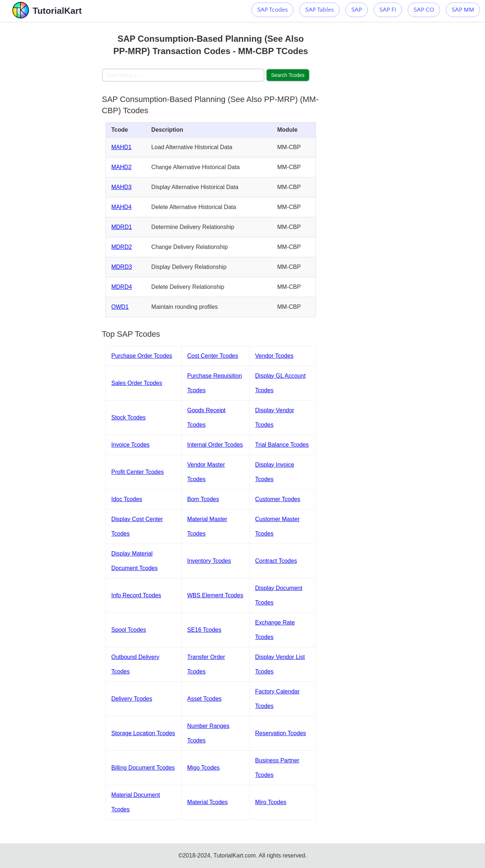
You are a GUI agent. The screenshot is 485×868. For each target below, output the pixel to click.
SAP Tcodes (272, 10)
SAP (356, 10)
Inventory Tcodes (209, 561)
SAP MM (463, 10)
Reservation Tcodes (280, 733)
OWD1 (120, 307)
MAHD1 (122, 147)
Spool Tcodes (129, 630)
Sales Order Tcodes (137, 383)
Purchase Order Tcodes (142, 356)
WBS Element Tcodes (215, 595)
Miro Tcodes (271, 802)
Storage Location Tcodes (143, 733)
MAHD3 (122, 187)
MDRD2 (122, 247)
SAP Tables (319, 10)
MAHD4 (122, 207)
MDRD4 (122, 287)
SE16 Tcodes (204, 630)
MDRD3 (122, 267)
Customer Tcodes (278, 499)
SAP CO (424, 10)
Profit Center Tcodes (138, 472)
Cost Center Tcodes (213, 356)
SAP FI (388, 10)
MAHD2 (122, 167)
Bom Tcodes (203, 499)
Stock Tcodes (129, 417)
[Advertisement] (51, 131)
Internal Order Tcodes (215, 445)
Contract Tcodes (276, 561)
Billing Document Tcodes (143, 768)
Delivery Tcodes (132, 699)
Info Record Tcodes (136, 595)
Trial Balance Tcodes (282, 445)
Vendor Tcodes (274, 356)
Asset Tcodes (204, 699)
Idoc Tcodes (127, 499)
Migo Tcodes (204, 768)
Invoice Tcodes (131, 445)
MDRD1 (122, 227)
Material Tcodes (207, 802)
